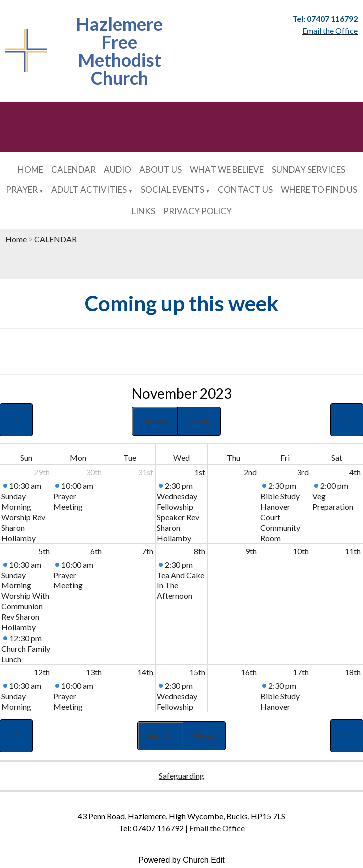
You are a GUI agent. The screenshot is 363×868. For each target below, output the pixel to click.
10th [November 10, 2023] (301, 551)
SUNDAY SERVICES (308, 169)
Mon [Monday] (78, 457)
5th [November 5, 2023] (44, 551)
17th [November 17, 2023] (301, 672)
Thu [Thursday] (233, 457)
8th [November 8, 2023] (199, 551)
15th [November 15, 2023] (197, 672)
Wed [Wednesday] (181, 457)
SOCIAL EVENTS (173, 189)
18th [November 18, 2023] (353, 672)
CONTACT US (245, 189)
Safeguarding (181, 775)
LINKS (144, 211)
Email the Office (217, 828)
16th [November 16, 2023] (249, 672)
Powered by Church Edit (181, 860)
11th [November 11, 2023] (353, 551)
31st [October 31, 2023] (146, 472)
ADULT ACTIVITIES (89, 189)
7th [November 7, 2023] (148, 551)
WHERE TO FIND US (319, 189)
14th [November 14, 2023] (145, 672)
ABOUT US (161, 169)
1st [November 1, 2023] (200, 472)
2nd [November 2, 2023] (250, 472)
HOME (31, 169)
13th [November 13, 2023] (94, 672)
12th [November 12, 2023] (42, 672)
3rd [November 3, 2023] (303, 472)
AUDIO (118, 169)
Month (155, 421)
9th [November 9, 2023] (251, 551)
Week (199, 421)
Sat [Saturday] (337, 457)
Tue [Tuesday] (130, 457)
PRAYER (22, 189)
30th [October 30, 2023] (94, 472)
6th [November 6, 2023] (96, 551)
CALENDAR (74, 169)
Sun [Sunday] (26, 457)
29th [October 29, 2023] (42, 472)
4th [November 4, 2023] (355, 472)
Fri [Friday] (285, 457)
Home (16, 239)
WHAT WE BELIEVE (227, 169)
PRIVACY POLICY (197, 211)
